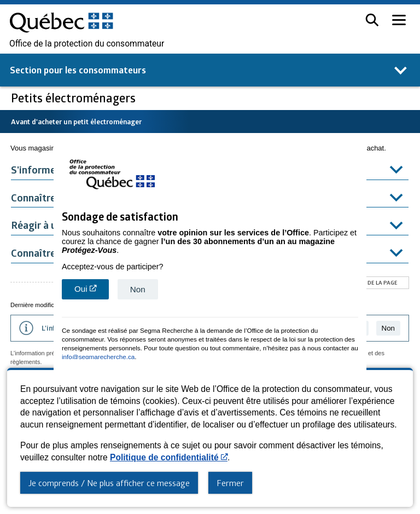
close (360, 366)
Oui (92, 290)
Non (138, 288)
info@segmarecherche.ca (98, 356)
